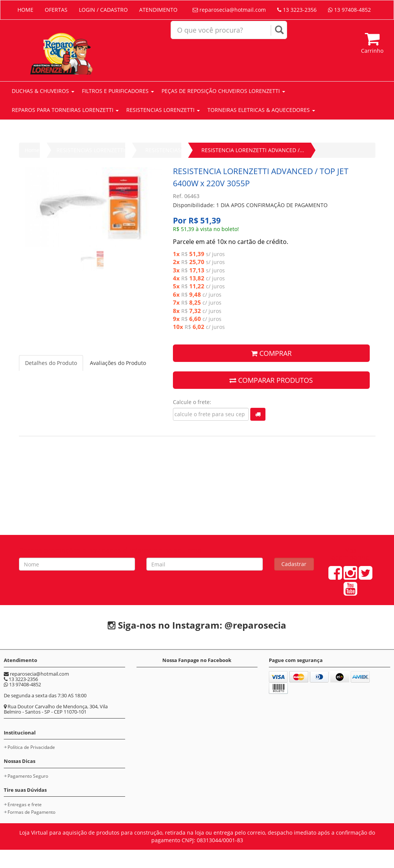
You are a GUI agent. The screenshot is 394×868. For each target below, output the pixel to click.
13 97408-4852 (349, 10)
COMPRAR (271, 353)
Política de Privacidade (31, 747)
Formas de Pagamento (31, 812)
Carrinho (372, 43)
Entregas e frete (25, 804)
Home (32, 150)
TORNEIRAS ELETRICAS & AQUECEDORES (261, 110)
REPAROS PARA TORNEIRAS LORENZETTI (65, 110)
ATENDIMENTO (158, 10)
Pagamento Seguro (28, 776)
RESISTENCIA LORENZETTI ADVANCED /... (253, 150)
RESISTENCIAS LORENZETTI (163, 110)
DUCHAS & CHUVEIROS (43, 91)
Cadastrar (294, 564)
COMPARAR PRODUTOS (271, 380)
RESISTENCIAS (163, 150)
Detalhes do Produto (51, 363)
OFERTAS (56, 10)
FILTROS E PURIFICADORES (118, 91)
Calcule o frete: (192, 402)
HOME (25, 10)
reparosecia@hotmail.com (229, 10)
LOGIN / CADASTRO (103, 10)
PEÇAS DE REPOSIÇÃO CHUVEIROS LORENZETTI (223, 91)
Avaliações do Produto (118, 363)
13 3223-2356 (297, 10)
